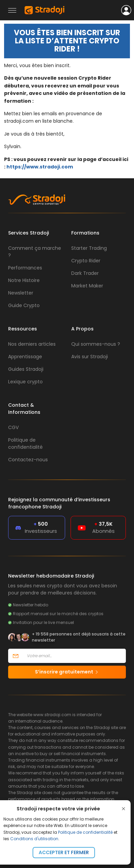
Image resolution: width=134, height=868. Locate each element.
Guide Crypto (24, 305)
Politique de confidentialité (85, 832)
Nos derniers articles (32, 344)
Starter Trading (89, 248)
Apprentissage (25, 357)
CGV (13, 427)
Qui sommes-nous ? (96, 344)
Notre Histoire (24, 280)
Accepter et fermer (64, 852)
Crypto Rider (86, 261)
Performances (25, 268)
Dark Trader (85, 273)
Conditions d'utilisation (34, 839)
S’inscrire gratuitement (67, 672)
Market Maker (87, 286)
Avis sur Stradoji (90, 357)
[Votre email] (74, 656)
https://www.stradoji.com (40, 167)
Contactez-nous (28, 460)
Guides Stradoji (26, 369)
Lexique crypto (25, 382)
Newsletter (21, 293)
